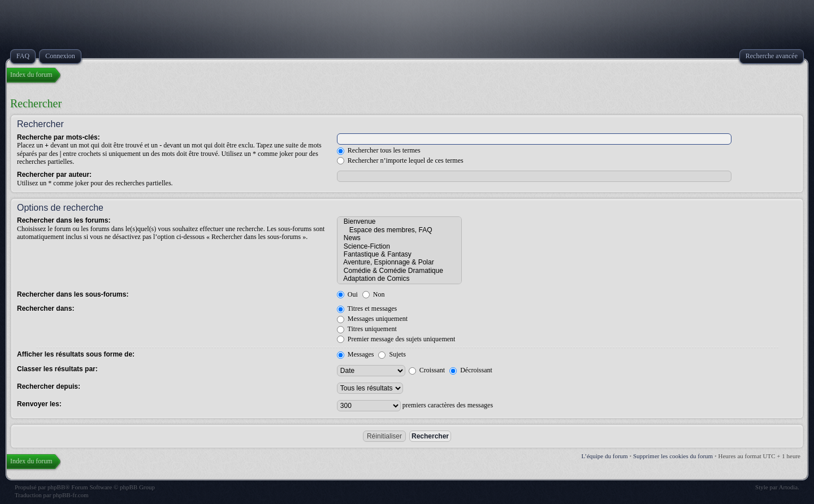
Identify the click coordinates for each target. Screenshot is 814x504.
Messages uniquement (372, 319)
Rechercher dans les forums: (64, 220)
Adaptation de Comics (399, 279)
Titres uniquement (367, 329)
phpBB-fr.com (70, 495)
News (399, 238)
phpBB (56, 487)
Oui (347, 294)
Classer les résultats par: (57, 369)
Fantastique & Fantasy (399, 254)
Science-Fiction (399, 246)
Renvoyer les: (39, 404)
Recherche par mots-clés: (59, 137)
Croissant (427, 370)
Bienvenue (399, 221)
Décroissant (471, 370)
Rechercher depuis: (49, 386)
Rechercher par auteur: (54, 175)
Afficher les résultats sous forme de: (76, 354)
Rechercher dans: (46, 309)
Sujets (392, 354)
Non (374, 294)
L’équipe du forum (605, 456)
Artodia (789, 487)
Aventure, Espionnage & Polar (399, 262)
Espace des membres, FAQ (399, 230)
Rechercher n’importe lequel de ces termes (400, 160)
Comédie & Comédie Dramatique (399, 271)
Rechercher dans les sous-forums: (73, 294)
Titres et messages (367, 309)
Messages (356, 354)
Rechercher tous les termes (379, 150)
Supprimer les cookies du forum (673, 456)
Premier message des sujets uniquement (396, 339)
